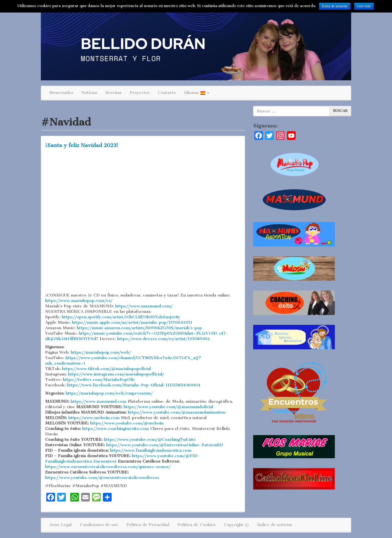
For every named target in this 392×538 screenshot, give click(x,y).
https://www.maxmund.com (99, 401)
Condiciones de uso (99, 525)
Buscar (340, 111)
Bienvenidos (61, 93)
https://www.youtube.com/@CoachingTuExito (150, 439)
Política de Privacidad (148, 525)
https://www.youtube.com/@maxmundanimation (177, 412)
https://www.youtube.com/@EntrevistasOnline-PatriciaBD (165, 445)
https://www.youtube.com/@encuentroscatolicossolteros (102, 478)
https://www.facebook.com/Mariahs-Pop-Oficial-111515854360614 (134, 385)
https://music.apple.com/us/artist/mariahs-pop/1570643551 (132, 322)
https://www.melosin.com (94, 418)
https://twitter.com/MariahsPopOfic (99, 380)
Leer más (364, 6)
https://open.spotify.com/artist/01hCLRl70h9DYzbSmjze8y (121, 317)
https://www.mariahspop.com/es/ (79, 301)
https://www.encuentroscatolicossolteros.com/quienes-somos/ (108, 467)
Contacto (167, 93)
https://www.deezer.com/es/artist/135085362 (163, 339)
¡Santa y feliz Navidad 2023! (82, 145)
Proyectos (140, 93)
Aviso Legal (60, 525)
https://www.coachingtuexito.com (116, 429)
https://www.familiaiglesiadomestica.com (151, 450)
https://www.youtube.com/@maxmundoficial (168, 407)
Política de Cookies (197, 525)
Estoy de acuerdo (335, 6)
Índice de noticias (275, 525)
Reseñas (113, 93)
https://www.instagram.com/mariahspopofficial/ (116, 374)
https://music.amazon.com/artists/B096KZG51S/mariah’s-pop (139, 328)
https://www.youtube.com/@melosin (127, 423)
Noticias (89, 93)
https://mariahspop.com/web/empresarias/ (109, 393)
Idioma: (197, 93)
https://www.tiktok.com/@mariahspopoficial (106, 369)
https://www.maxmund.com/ (144, 306)
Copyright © (236, 525)
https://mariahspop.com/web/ (101, 352)
